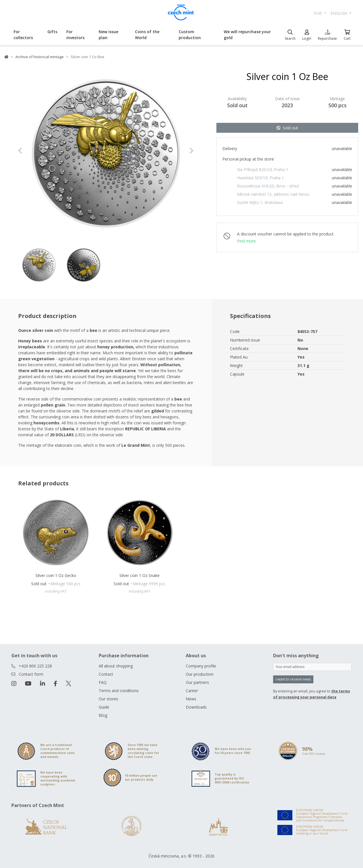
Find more (246, 241)
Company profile (201, 666)
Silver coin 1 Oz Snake (140, 575)
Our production (200, 674)
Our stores (108, 699)
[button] (31, 151)
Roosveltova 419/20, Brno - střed (268, 186)
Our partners (197, 682)
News (191, 699)
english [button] (339, 13)
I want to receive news (293, 679)
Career (192, 691)
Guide (104, 707)
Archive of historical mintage (40, 57)
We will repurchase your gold (247, 35)
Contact (106, 674)
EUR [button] (319, 13)
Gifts (52, 32)
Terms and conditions (119, 691)
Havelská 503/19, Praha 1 (260, 178)
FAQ (103, 682)
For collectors (23, 35)
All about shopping (116, 666)
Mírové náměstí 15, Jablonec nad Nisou (273, 194)
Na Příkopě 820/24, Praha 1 (263, 169)
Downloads (196, 707)
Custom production (190, 35)
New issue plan (108, 35)
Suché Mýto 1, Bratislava (260, 202)
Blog (103, 715)
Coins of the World (147, 35)
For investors (75, 35)
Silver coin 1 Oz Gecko (56, 575)
